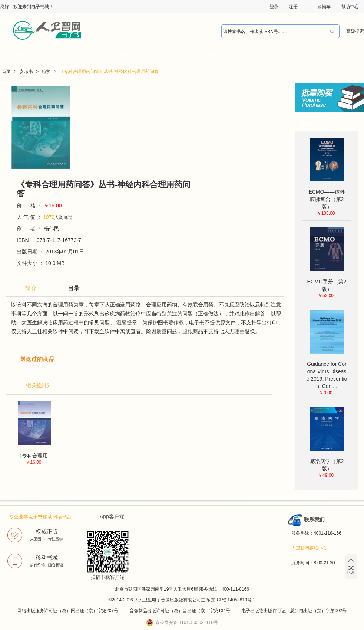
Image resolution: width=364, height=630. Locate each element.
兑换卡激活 (327, 55)
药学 (46, 72)
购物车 (324, 7)
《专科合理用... (34, 456)
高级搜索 (355, 31)
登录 (274, 7)
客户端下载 (284, 55)
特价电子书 (168, 55)
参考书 (26, 72)
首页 (91, 55)
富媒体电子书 (213, 55)
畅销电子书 (126, 55)
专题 (250, 55)
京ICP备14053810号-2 (233, 600)
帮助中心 (350, 7)
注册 (293, 7)
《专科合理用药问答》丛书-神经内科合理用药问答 (109, 72)
